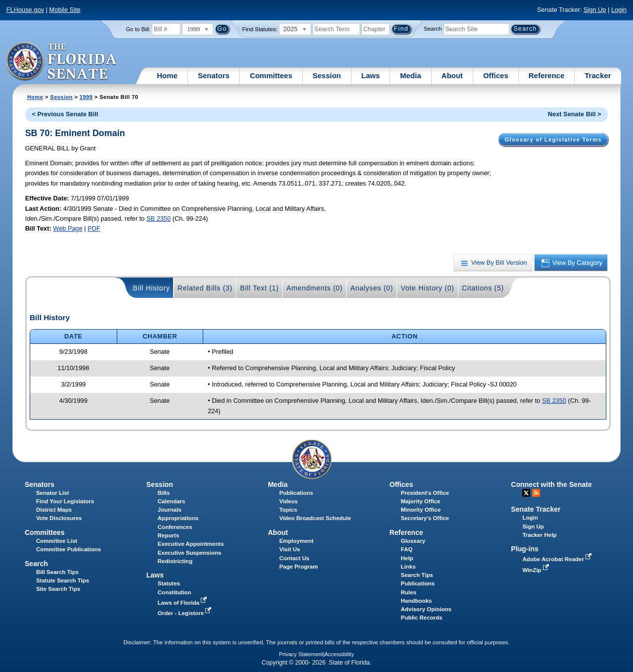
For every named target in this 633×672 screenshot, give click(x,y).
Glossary (413, 541)
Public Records (422, 618)
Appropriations (178, 518)
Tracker (598, 75)
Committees (271, 75)
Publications (296, 493)
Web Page (68, 228)
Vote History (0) (427, 288)
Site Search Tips (58, 589)
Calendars (172, 501)
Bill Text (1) (259, 288)
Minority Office (421, 510)
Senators (214, 75)
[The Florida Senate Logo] (62, 62)
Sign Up (595, 10)
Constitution (175, 592)
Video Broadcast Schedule (315, 518)
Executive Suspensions (190, 553)
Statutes (169, 583)
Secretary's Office (425, 518)
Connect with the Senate (551, 484)
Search (433, 29)
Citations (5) (483, 288)
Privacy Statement (301, 654)
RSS (536, 493)
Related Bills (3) (205, 288)
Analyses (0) (372, 288)
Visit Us (290, 549)
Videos (289, 501)
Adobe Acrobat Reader (558, 559)
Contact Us (294, 558)
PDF (94, 228)
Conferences (175, 527)
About (452, 75)
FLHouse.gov (25, 10)
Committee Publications (68, 549)
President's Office (425, 493)
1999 (86, 97)
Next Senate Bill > (575, 114)
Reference (547, 75)
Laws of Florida (183, 603)
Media (411, 75)
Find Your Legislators (65, 501)
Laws (371, 75)
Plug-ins (525, 549)
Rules (409, 592)
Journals (170, 510)
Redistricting (175, 561)
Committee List (57, 541)
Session (327, 75)
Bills (164, 493)
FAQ (407, 549)
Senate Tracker (536, 509)
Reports (169, 535)
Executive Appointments (191, 544)
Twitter (526, 493)
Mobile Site (65, 10)
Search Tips (417, 575)
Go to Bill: (138, 29)
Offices (496, 75)
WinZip (536, 570)
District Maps (54, 510)
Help (407, 558)
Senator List (53, 493)
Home (167, 75)
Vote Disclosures (59, 518)
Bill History (152, 288)
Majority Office (421, 501)
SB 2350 (158, 218)
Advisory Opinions (426, 609)
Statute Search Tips (63, 580)
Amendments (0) (315, 288)
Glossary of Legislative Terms (553, 140)
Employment (296, 541)
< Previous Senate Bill (65, 114)
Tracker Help (539, 535)
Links (408, 567)
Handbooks (417, 601)
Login (619, 10)
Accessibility (339, 654)
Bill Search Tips (57, 572)
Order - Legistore (186, 613)
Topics (288, 510)
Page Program (299, 567)
